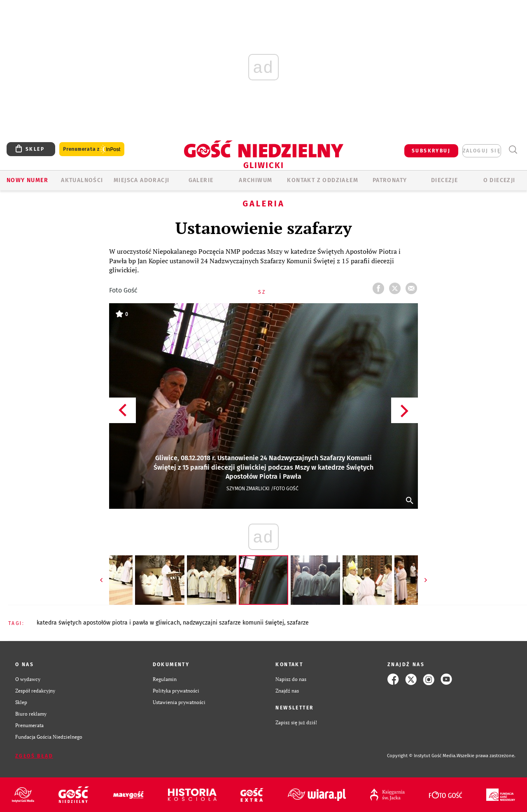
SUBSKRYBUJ (431, 151)
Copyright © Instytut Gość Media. (422, 756)
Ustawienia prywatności (179, 702)
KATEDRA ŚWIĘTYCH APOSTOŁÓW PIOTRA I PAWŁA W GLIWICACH (108, 623)
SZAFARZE (298, 623)
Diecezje (444, 180)
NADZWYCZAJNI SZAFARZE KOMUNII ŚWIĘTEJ (233, 623)
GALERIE (201, 180)
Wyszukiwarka (513, 150)
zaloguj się (482, 151)
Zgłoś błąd (34, 756)
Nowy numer (27, 180)
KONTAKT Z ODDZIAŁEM (323, 180)
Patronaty (390, 180)
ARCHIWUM (255, 180)
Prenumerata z (92, 149)
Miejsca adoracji (141, 180)
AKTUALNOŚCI (82, 180)
